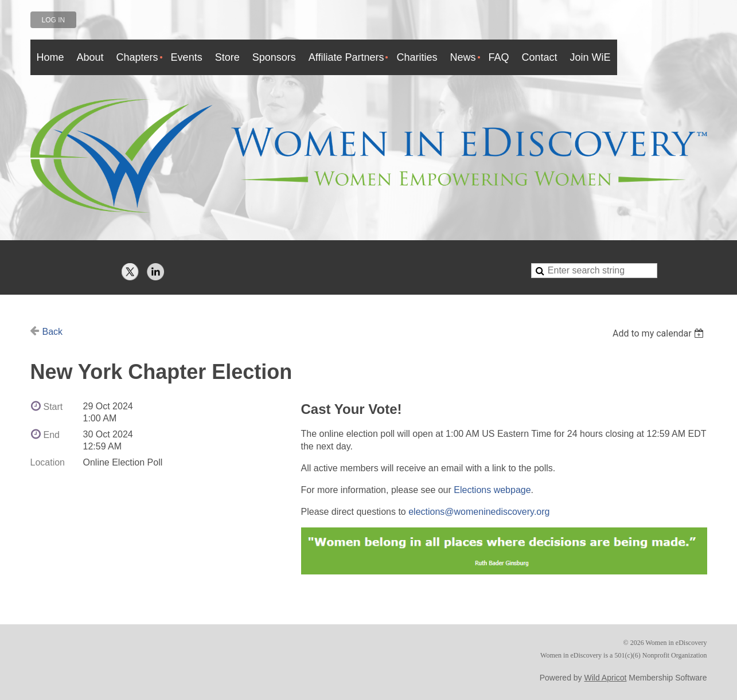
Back (53, 332)
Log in (54, 20)
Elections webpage (492, 490)
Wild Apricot (606, 678)
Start (53, 407)
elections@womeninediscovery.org (479, 512)
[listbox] (660, 333)
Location (48, 462)
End (52, 435)
